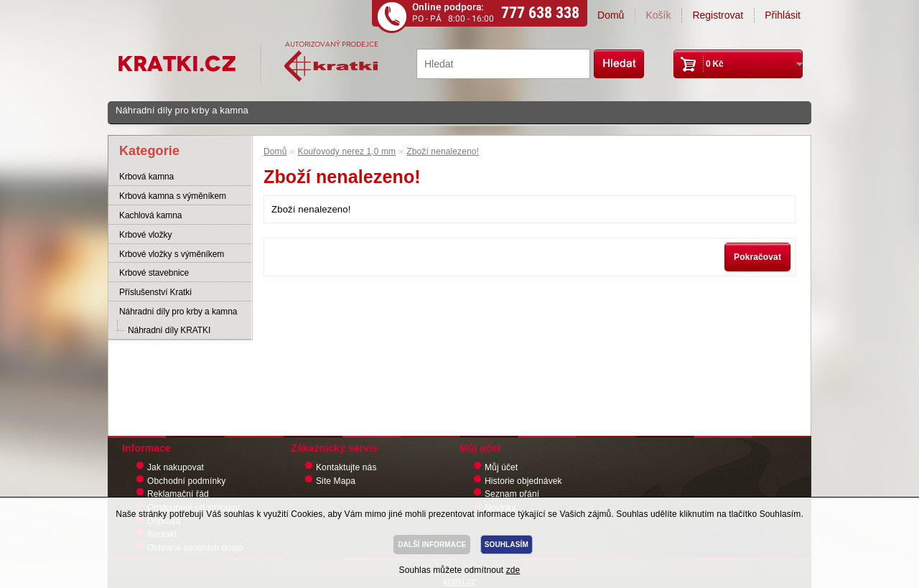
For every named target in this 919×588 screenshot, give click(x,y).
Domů (611, 15)
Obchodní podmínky (186, 481)
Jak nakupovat (176, 467)
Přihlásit (783, 15)
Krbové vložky (145, 235)
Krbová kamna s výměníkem (173, 196)
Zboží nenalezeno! (443, 151)
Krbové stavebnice (154, 273)
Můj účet (501, 467)
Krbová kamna (146, 177)
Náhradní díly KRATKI (169, 330)
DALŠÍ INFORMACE (432, 545)
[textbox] (503, 64)
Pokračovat (757, 257)
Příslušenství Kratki (155, 292)
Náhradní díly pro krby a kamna (182, 110)
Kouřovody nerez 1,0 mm (347, 151)
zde (513, 570)
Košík (658, 15)
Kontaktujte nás (346, 467)
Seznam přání (512, 494)
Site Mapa (336, 481)
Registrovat (718, 15)
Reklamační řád (178, 494)
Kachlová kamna (150, 215)
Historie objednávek (523, 481)
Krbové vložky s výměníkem (172, 254)
